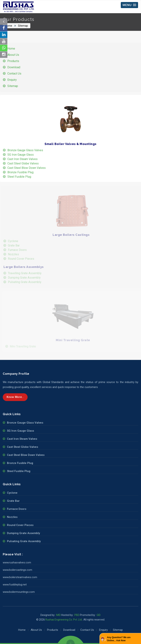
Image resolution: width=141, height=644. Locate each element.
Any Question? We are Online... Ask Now (119, 639)
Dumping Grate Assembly (26, 278)
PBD (77, 615)
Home (9, 26)
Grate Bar (16, 245)
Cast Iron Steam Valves (23, 159)
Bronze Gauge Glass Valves (26, 150)
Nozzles (16, 254)
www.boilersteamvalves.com (20, 577)
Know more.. (15, 397)
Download (14, 67)
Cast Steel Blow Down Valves (27, 168)
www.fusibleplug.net (15, 585)
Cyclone (15, 241)
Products (13, 61)
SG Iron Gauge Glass (21, 155)
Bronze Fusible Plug (21, 172)
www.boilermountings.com (19, 592)
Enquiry (12, 80)
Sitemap (23, 26)
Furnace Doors (19, 250)
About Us (13, 55)
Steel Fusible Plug (20, 177)
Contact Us (15, 74)
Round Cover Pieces (23, 259)
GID (99, 615)
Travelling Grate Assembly (27, 273)
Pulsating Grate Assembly (27, 282)
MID (58, 615)
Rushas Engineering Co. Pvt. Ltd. (64, 620)
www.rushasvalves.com (17, 563)
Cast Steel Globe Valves (24, 163)
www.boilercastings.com (17, 570)
